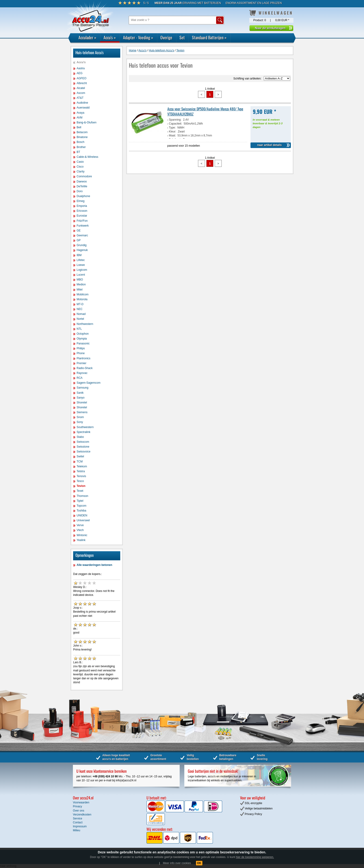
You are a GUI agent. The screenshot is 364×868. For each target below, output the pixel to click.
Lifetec (81, 260)
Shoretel (82, 403)
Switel (80, 456)
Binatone (82, 137)
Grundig (82, 245)
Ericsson (82, 211)
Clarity (81, 172)
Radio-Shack (85, 368)
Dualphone (83, 196)
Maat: (172, 135)
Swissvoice (83, 452)
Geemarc (82, 235)
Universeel (83, 520)
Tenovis (81, 476)
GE (79, 231)
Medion (81, 284)
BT (78, 152)
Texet (80, 491)
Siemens (82, 412)
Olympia (82, 339)
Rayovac (82, 373)
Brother (81, 147)
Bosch (80, 142)
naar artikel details (269, 145)
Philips (81, 348)
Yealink (81, 540)
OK (199, 863)
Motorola (82, 299)
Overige (166, 37)
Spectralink (83, 432)
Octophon (83, 334)
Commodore (84, 176)
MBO (80, 280)
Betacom (82, 132)
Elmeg (81, 201)
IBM (79, 255)
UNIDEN (82, 515)
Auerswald (83, 108)
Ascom (81, 93)
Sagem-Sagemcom (89, 383)
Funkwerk (83, 226)
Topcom (81, 506)
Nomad (81, 314)
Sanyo (81, 398)
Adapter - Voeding (138, 37)
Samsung (83, 388)
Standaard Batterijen (209, 37)
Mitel (80, 290)
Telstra (81, 471)
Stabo (80, 437)
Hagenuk (82, 250)
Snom (80, 417)
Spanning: (175, 120)
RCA (80, 378)
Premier (81, 363)
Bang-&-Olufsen (86, 122)
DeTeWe (82, 186)
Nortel (80, 319)
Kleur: (173, 132)
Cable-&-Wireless (87, 157)
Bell (79, 127)
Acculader (87, 37)
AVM (80, 118)
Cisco (80, 167)
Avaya (80, 113)
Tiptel (80, 501)
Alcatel (81, 88)
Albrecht (82, 83)
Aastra (81, 68)
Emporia (82, 206)
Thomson (82, 496)
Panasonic (83, 343)
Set (182, 37)
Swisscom (83, 442)
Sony (80, 422)
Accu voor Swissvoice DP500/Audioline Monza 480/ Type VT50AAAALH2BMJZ (205, 111)
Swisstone (83, 447)
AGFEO (81, 78)
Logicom (82, 270)
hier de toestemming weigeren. (255, 857)
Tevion (81, 486)
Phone (81, 353)
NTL (79, 329)
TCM (80, 462)
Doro (80, 191)
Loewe (81, 265)
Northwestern (85, 324)
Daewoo (82, 182)
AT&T (80, 98)
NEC (80, 309)
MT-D (80, 304)
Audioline (82, 103)
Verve (80, 525)
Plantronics (83, 358)
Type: (172, 128)
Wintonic (82, 535)
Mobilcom (83, 294)
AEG (80, 73)
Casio (80, 162)
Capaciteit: (176, 124)
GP (79, 240)
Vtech (80, 530)
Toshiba (81, 511)
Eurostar (82, 216)
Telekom (82, 466)
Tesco (80, 481)
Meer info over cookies (177, 863)
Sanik (80, 393)
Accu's (110, 37)
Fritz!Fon (82, 221)
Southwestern (85, 427)
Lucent (81, 275)
